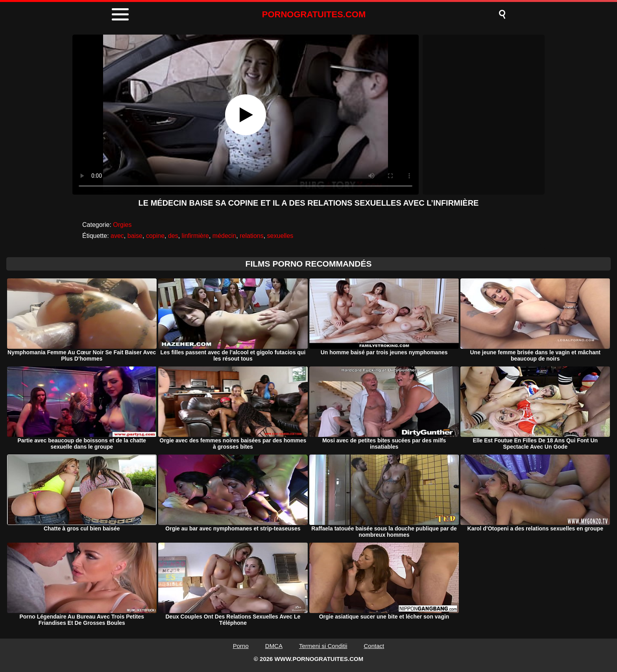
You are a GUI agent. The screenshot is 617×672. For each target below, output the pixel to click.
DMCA (274, 646)
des (173, 236)
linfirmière (195, 236)
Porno (241, 646)
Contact (374, 646)
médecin (224, 236)
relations (251, 236)
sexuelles (280, 236)
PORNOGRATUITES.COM (314, 14)
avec (117, 236)
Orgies (122, 225)
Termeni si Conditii (323, 646)
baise (135, 236)
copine (155, 236)
